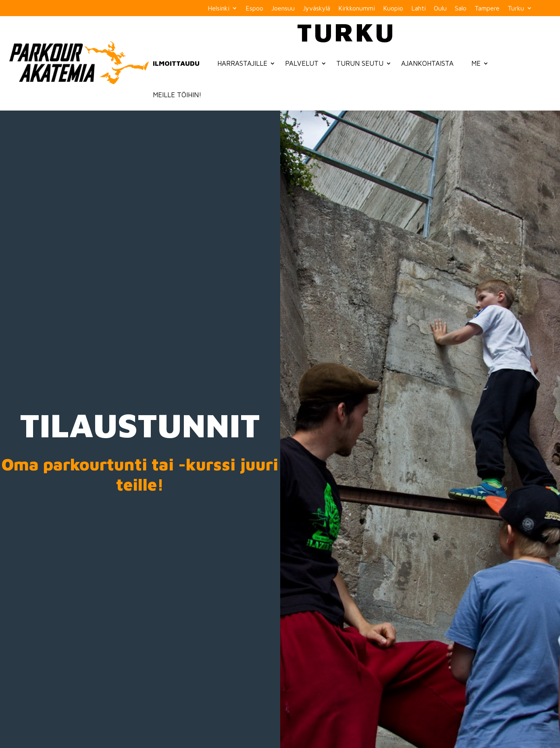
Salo (461, 8)
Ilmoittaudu (176, 63)
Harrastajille (242, 63)
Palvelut (302, 63)
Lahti (418, 8)
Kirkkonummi (357, 8)
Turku (516, 8)
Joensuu (283, 8)
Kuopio (393, 8)
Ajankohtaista (427, 63)
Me (476, 63)
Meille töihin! (177, 95)
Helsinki (219, 8)
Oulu (440, 8)
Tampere (487, 8)
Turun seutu (360, 63)
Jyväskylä (316, 8)
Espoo (254, 8)
